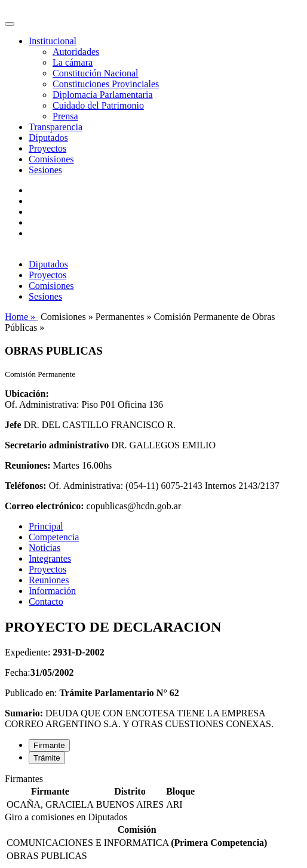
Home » (21, 317)
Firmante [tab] (49, 745)
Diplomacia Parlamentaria (102, 95)
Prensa (65, 116)
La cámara (73, 62)
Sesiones (45, 170)
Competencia (54, 537)
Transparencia (56, 127)
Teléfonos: (26, 486)
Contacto (46, 601)
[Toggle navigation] (10, 24)
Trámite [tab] (47, 758)
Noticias (44, 548)
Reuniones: (27, 465)
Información (52, 591)
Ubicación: (27, 394)
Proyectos (47, 148)
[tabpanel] (153, 793)
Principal (46, 526)
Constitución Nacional (96, 73)
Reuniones (49, 580)
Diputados (48, 138)
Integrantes (50, 558)
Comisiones (51, 159)
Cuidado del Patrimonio (98, 105)
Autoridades (76, 52)
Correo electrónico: (44, 506)
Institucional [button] (53, 41)
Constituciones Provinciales (106, 84)
